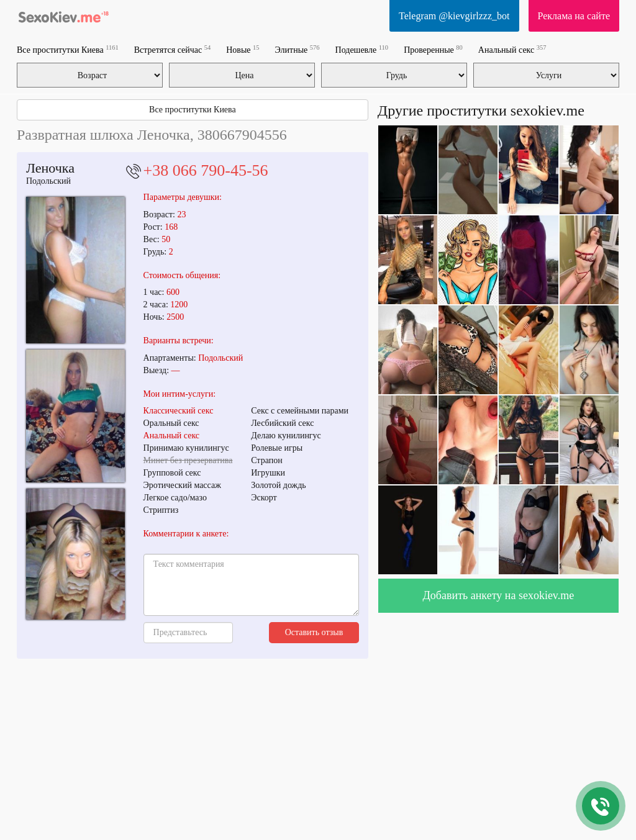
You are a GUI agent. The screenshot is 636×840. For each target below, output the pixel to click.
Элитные (298, 49)
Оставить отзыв (314, 632)
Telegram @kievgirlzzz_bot (454, 16)
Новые (243, 49)
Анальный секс (512, 49)
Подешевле (362, 49)
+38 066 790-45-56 (206, 170)
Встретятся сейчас (172, 49)
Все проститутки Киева (68, 49)
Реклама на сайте (574, 16)
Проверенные (433, 49)
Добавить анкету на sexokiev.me (499, 595)
